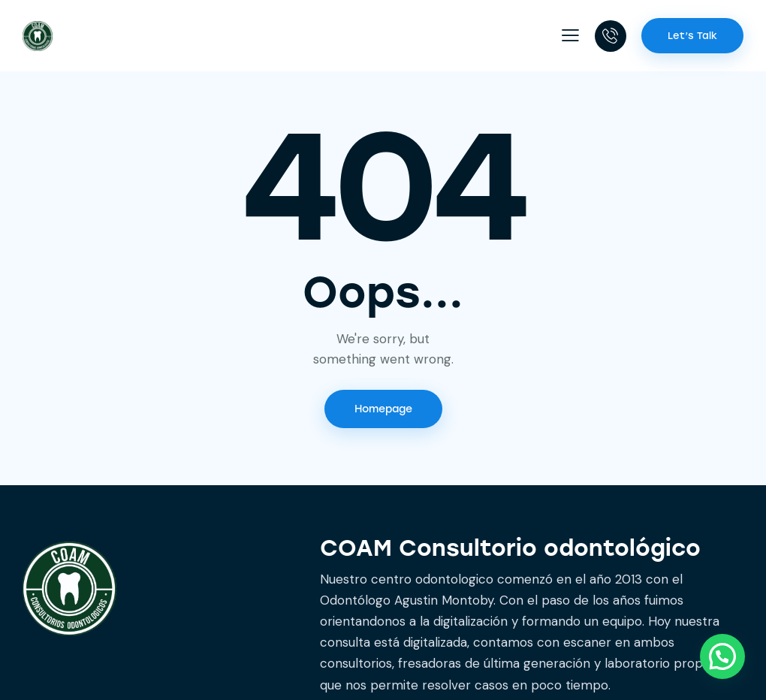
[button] (570, 35)
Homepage (383, 409)
